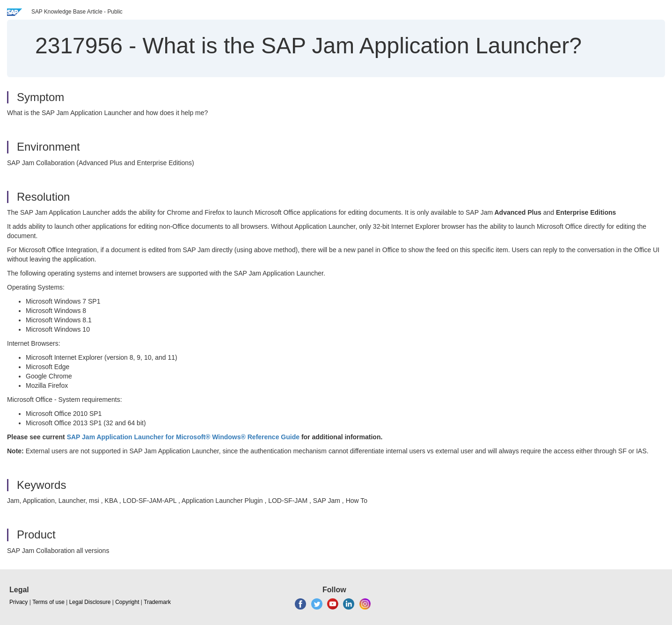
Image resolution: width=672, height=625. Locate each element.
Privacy (18, 602)
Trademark (157, 602)
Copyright (127, 602)
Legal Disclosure (90, 602)
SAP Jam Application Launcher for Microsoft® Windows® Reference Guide (182, 437)
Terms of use (48, 602)
